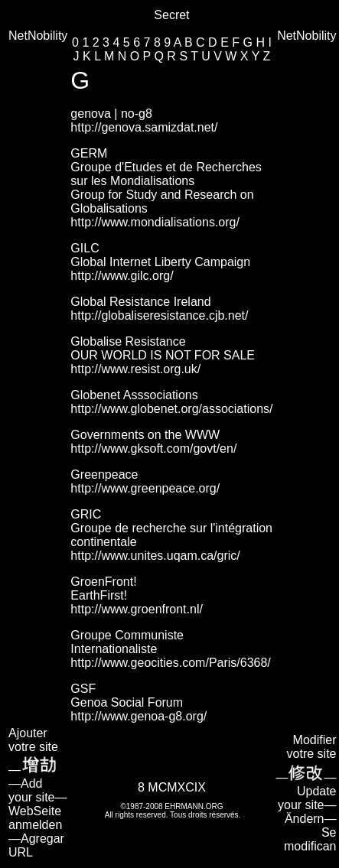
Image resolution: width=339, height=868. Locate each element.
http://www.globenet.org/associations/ (171, 409)
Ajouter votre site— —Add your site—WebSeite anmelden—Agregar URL (37, 793)
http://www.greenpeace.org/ (145, 488)
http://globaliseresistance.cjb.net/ (159, 315)
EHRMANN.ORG (194, 806)
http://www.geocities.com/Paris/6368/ (170, 663)
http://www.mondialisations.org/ (155, 222)
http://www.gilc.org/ (122, 276)
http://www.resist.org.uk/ (135, 369)
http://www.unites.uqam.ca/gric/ (155, 556)
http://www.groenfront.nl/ (137, 609)
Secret (171, 15)
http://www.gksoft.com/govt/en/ (153, 449)
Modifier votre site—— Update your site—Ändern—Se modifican (306, 793)
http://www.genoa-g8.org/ (139, 716)
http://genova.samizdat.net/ (144, 127)
